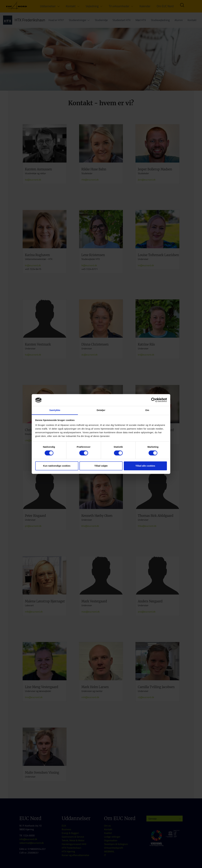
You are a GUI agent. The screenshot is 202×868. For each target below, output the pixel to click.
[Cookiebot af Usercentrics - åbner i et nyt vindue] (153, 400)
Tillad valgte (101, 466)
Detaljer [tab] (101, 410)
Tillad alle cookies (145, 466)
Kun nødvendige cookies (57, 466)
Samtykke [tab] (55, 410)
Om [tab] (147, 410)
